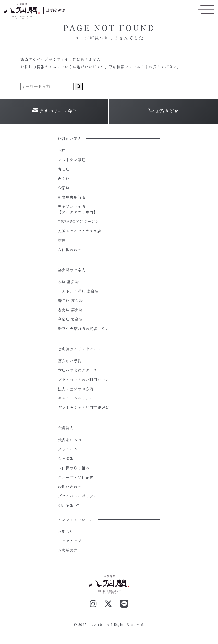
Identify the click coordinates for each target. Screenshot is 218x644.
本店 (62, 150)
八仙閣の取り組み (74, 468)
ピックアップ (70, 541)
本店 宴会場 (68, 282)
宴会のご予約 (70, 361)
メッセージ (68, 449)
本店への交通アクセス (78, 370)
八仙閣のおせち (72, 250)
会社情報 (66, 458)
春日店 (64, 169)
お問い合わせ (70, 486)
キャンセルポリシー (76, 398)
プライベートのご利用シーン (84, 379)
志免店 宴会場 (70, 310)
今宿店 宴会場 (70, 319)
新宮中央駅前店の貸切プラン (84, 328)
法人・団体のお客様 (76, 389)
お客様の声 (68, 550)
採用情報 (68, 505)
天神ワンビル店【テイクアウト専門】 (78, 209)
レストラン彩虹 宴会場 (78, 291)
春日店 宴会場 (70, 300)
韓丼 (62, 240)
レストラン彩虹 (72, 160)
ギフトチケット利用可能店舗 (84, 407)
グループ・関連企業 (76, 477)
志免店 (64, 178)
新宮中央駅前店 (72, 197)
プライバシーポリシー (78, 496)
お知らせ (66, 531)
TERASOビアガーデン (78, 221)
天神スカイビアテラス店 (80, 231)
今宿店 (64, 188)
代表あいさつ (70, 440)
